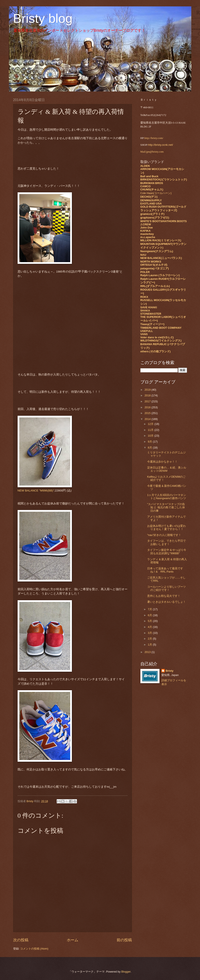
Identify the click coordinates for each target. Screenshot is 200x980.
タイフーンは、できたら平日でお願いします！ (166, 542)
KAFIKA (146, 231)
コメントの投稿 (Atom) (34, 949)
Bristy (170, 671)
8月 (150, 448)
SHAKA (145, 311)
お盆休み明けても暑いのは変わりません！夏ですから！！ (166, 527)
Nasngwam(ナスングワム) (157, 251)
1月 (150, 645)
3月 (150, 633)
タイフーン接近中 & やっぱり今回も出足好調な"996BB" (167, 551)
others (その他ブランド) (156, 351)
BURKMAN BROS (152, 183)
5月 (150, 621)
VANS (144, 334)
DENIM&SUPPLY (151, 200)
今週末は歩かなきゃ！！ (162, 462)
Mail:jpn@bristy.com (152, 152)
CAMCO (146, 186)
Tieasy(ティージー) (152, 324)
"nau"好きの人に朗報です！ (164, 535)
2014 (148, 419)
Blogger (126, 972)
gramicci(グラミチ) (152, 214)
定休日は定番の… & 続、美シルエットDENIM (167, 469)
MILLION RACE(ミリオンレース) (161, 240)
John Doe (147, 228)
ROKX (144, 297)
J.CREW (146, 224)
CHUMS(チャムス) (152, 189)
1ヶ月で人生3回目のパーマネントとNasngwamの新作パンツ (167, 497)
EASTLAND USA (151, 204)
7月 (150, 609)
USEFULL (147, 331)
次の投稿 (21, 940)
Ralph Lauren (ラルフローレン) (160, 275)
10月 (151, 436)
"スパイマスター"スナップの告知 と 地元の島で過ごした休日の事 (166, 507)
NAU (143, 255)
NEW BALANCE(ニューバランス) (161, 258)
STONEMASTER (151, 314)
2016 (148, 407)
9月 (150, 442)
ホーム (73, 940)
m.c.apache (148, 237)
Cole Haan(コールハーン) (156, 193)
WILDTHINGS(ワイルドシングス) (161, 341)
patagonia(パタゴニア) (155, 268)
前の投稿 (124, 940)
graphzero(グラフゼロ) (155, 218)
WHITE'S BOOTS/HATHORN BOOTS (164, 221)
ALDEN (145, 166)
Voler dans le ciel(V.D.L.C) (157, 337)
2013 (148, 652)
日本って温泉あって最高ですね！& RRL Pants (165, 570)
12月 (151, 424)
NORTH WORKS (151, 262)
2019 (148, 390)
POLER (145, 272)
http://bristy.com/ (154, 138)
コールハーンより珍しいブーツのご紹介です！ (166, 588)
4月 (150, 627)
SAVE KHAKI (149, 307)
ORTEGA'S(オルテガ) (154, 265)
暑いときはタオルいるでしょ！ (166, 602)
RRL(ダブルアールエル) (155, 286)
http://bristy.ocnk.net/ (161, 145)
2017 (148, 401)
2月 (150, 639)
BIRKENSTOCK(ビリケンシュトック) (164, 179)
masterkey (147, 234)
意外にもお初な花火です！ (164, 596)
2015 (148, 413)
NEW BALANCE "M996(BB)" (36, 491)
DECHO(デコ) (149, 197)
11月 (151, 430)
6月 (150, 615)
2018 (148, 395)
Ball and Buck (149, 176)
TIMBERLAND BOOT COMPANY (161, 328)
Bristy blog (43, 18)
